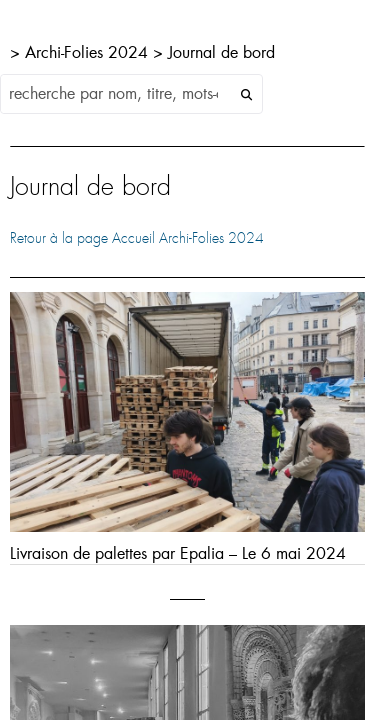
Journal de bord (221, 51)
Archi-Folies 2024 (89, 51)
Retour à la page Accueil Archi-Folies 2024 (137, 238)
